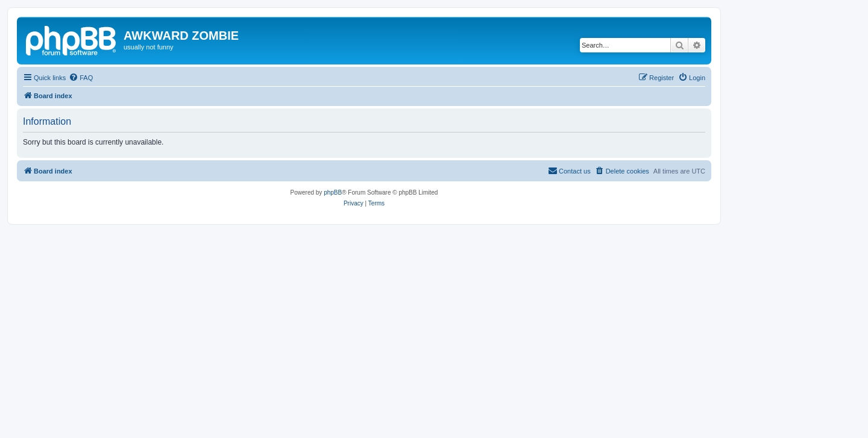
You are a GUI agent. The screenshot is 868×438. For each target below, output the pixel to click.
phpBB (333, 192)
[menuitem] (81, 78)
